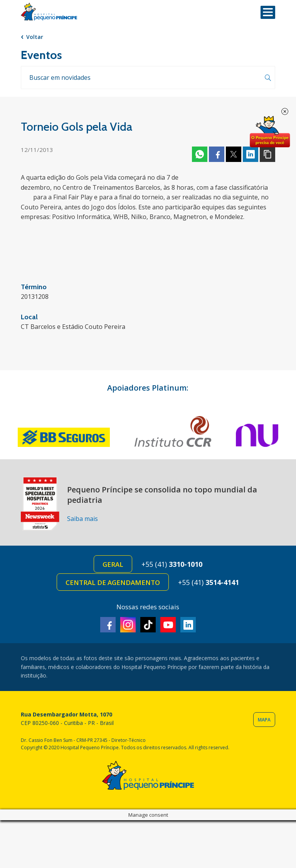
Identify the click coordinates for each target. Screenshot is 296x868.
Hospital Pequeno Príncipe (49, 12)
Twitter (234, 154)
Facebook (217, 154)
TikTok (148, 625)
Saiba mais (82, 519)
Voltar (35, 37)
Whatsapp (200, 154)
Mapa (264, 720)
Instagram (128, 625)
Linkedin (251, 154)
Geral (113, 564)
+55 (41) (172, 564)
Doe (270, 132)
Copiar (267, 154)
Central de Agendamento (113, 582)
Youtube (168, 625)
